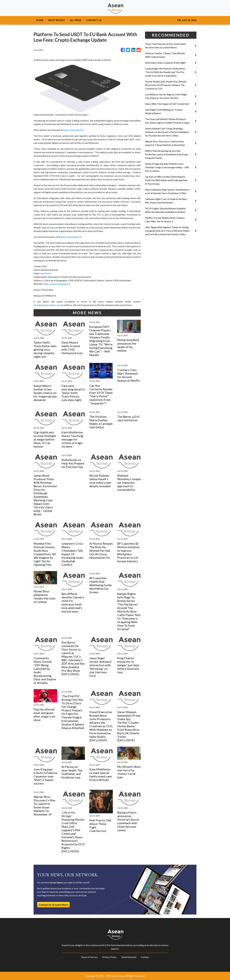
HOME (40, 20)
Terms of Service (89, 957)
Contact (145, 957)
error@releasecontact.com (47, 305)
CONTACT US (94, 20)
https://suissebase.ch (73, 130)
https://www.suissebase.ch (57, 284)
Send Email (46, 273)
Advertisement (129, 957)
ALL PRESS (76, 20)
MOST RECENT (57, 20)
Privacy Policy (109, 957)
